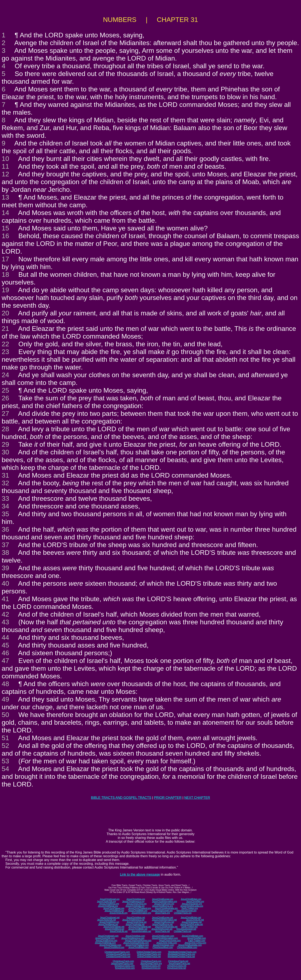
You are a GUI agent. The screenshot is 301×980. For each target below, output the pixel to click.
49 (5, 699)
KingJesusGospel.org (187, 911)
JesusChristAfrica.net (109, 922)
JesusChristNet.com (196, 938)
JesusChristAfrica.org (109, 904)
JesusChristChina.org (136, 904)
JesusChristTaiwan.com (110, 945)
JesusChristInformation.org (165, 901)
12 (5, 174)
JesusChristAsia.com (135, 936)
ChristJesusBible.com (187, 947)
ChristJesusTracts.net (178, 961)
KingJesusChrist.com (125, 968)
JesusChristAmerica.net (133, 920)
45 (5, 645)
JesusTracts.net (162, 931)
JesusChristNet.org (195, 901)
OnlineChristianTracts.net (149, 957)
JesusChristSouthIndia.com (136, 943)
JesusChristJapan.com (163, 945)
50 (5, 715)
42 (5, 614)
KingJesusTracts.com (125, 966)
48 (5, 684)
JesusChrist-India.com (167, 943)
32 (5, 483)
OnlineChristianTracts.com (149, 952)
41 (5, 599)
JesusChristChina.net (137, 922)
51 (5, 738)
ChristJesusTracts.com (123, 961)
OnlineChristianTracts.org (149, 954)
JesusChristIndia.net (135, 924)
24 (5, 375)
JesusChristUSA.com (105, 938)
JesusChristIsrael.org (110, 899)
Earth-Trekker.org (190, 908)
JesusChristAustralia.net (166, 927)
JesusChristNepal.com (105, 943)
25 (5, 390)
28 (5, 429)
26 (5, 398)
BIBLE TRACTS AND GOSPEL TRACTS (121, 798)
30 (5, 452)
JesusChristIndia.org (135, 906)
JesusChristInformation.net (164, 920)
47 (5, 661)
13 (5, 197)
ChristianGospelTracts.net (118, 957)
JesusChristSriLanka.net (191, 924)
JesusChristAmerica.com (133, 938)
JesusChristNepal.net (108, 924)
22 (5, 344)
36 (5, 529)
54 (5, 769)
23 (5, 352)
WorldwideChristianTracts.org (181, 954)
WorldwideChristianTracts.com (182, 952)
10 (5, 159)
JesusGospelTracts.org (151, 963)
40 (5, 583)
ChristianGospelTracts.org (118, 954)
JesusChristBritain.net (191, 917)
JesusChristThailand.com (137, 945)
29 (5, 444)
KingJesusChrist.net (177, 968)
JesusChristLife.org (119, 913)
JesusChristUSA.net (106, 920)
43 (5, 622)
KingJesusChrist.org (151, 968)
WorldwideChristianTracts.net (181, 957)
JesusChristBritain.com (192, 936)
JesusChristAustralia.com (190, 945)
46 (5, 653)
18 (5, 274)
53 (5, 761)
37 (5, 545)
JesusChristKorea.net (164, 922)
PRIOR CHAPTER (168, 798)
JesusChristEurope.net (163, 917)
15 (5, 228)
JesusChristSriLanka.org (192, 906)
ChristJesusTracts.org (151, 961)
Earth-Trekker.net (189, 927)
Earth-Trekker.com (197, 940)
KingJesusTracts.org (151, 966)
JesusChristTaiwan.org (114, 908)
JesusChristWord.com (114, 947)
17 (5, 259)
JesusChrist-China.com (195, 943)
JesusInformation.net (141, 931)
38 (5, 553)
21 (5, 329)
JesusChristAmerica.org (133, 901)
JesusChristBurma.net (162, 924)
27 (5, 413)
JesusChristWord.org (114, 911)
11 (5, 166)
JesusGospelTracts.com (122, 963)
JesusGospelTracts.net (179, 963)
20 (5, 313)
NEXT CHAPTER (197, 798)
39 (5, 568)
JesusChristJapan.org (192, 904)
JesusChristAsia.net (136, 917)
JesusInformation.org (141, 913)
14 (5, 213)
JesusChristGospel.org (162, 911)
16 (5, 236)
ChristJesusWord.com (163, 947)
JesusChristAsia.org (136, 899)
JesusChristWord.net (114, 929)
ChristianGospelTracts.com (117, 952)
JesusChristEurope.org (163, 899)
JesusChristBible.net (138, 929)
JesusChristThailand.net (140, 927)
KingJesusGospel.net (186, 929)
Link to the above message (140, 874)
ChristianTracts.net (182, 931)
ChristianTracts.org (183, 913)
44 (5, 637)
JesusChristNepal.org (108, 906)
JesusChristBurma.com (106, 940)
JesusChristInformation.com (165, 938)
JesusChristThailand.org (140, 908)
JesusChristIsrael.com (108, 936)
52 (5, 746)
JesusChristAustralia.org (166, 908)
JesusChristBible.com (138, 947)
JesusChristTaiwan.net (114, 927)
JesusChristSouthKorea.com (138, 940)
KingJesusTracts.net (177, 966)
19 (5, 290)
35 (5, 514)
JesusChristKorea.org (164, 904)
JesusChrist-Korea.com (170, 940)
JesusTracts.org (163, 913)
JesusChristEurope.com (163, 936)
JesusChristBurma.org (163, 906)
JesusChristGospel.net (162, 929)
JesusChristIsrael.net (110, 917)
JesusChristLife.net (195, 920)
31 (5, 475)
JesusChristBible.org (138, 911)
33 (5, 498)
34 (5, 506)
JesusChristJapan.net (192, 922)
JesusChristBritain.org (191, 899)
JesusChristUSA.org (106, 901)
